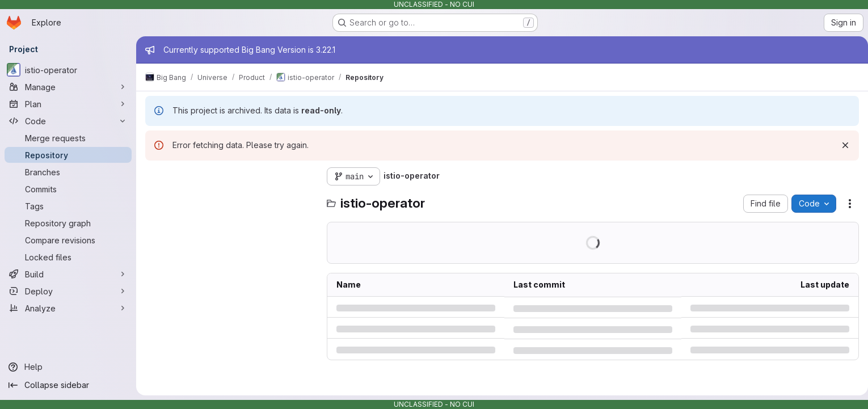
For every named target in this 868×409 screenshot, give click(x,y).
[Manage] (68, 87)
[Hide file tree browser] (154, 176)
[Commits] (68, 189)
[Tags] (68, 206)
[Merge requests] (68, 138)
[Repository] (68, 155)
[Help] (68, 367)
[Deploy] (68, 291)
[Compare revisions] (68, 240)
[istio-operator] (68, 70)
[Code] (68, 121)
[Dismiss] (841, 145)
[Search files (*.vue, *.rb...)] (230, 199)
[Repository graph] (68, 223)
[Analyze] (68, 308)
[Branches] (68, 172)
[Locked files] (68, 257)
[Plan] (68, 104)
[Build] (68, 274)
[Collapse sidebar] (68, 385)
